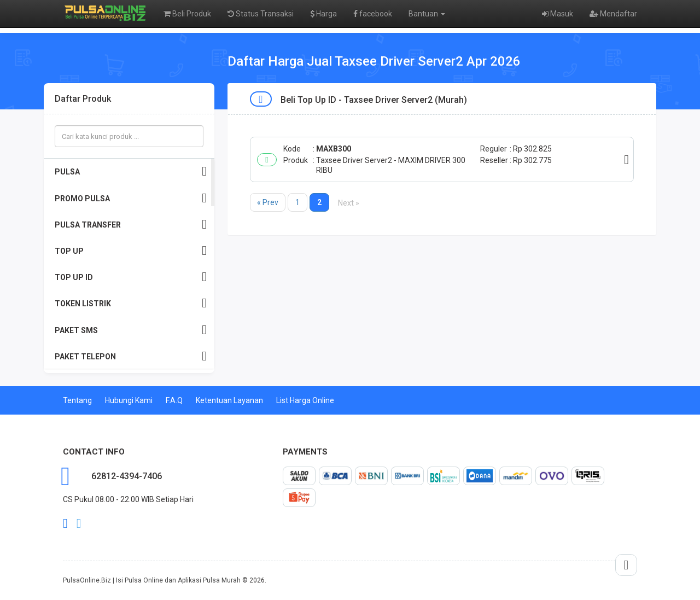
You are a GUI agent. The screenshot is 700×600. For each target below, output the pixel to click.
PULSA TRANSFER (131, 225)
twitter (79, 523)
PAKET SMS (131, 330)
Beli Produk (187, 14)
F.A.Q (174, 400)
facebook (373, 14)
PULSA (131, 171)
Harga (323, 14)
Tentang (77, 400)
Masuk (558, 14)
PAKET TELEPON (131, 356)
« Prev (268, 202)
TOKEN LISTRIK (131, 303)
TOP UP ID (131, 277)
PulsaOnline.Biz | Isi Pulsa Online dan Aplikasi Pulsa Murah (152, 580)
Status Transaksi (261, 14)
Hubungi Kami (129, 400)
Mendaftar (613, 14)
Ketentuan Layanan (229, 400)
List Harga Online (305, 400)
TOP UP (131, 251)
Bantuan (427, 14)
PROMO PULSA (131, 198)
